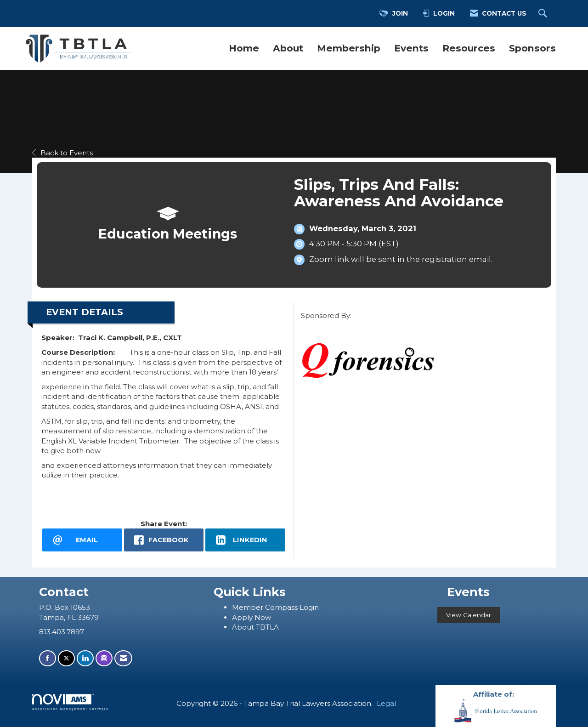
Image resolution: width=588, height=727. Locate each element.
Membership (349, 48)
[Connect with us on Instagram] (104, 658)
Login (309, 607)
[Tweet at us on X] (66, 658)
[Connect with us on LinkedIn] (85, 658)
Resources (469, 48)
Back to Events (62, 153)
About (288, 48)
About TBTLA (255, 627)
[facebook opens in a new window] (164, 540)
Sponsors (532, 48)
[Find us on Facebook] (48, 658)
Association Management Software (71, 702)
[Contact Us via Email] (123, 658)
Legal (386, 703)
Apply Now (252, 617)
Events (411, 48)
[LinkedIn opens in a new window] (245, 540)
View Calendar (469, 615)
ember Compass (269, 607)
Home (244, 48)
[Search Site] (544, 14)
